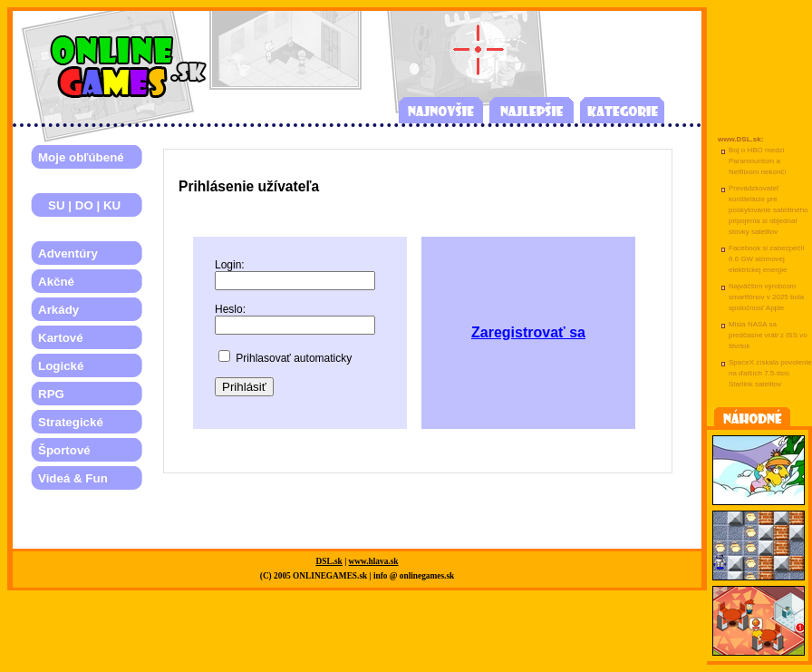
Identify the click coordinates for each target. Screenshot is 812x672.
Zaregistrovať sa (528, 332)
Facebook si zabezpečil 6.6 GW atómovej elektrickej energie (766, 259)
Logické (61, 366)
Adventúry (68, 253)
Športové (64, 450)
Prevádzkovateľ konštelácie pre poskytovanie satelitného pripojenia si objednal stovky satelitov (768, 210)
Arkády (58, 310)
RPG (51, 394)
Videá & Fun (73, 478)
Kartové (61, 338)
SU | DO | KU (79, 205)
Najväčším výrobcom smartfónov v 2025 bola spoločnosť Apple (766, 297)
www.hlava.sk (374, 561)
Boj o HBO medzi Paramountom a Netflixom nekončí (758, 161)
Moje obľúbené (81, 157)
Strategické (71, 422)
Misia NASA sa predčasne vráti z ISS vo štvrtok (768, 335)
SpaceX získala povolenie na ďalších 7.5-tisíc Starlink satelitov (770, 373)
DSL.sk (329, 561)
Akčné (56, 282)
